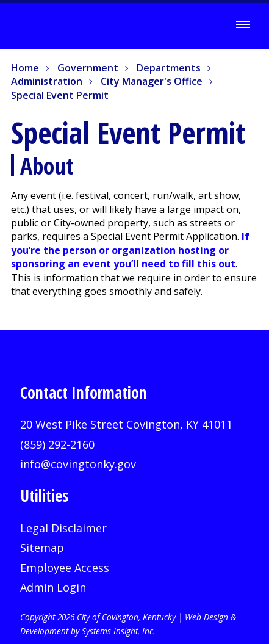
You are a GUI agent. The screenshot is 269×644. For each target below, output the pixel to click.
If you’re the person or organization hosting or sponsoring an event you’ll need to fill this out (130, 250)
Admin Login (53, 587)
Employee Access (65, 568)
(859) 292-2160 (57, 444)
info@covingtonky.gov (78, 464)
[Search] (209, 25)
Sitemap (42, 548)
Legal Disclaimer (63, 528)
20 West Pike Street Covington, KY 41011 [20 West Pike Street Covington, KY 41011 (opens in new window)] (126, 424)
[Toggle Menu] (243, 24)
